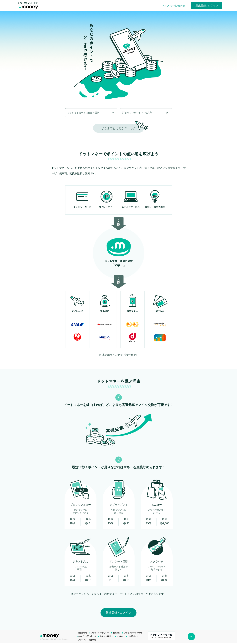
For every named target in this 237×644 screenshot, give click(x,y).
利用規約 (116, 633)
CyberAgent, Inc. (48, 639)
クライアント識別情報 (87, 640)
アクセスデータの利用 (133, 633)
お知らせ (120, 636)
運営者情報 (83, 633)
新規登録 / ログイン (207, 6)
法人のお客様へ (106, 636)
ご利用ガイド (133, 636)
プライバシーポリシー (100, 633)
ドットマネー (50, 636)
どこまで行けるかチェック (119, 128)
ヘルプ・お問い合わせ (174, 6)
